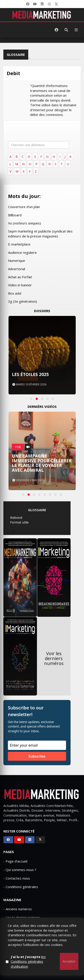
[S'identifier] (56, 30)
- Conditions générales (21, 887)
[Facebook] (28, 4)
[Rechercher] (66, 30)
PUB (18, 447)
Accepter (69, 961)
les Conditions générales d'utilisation (28, 962)
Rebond (16, 517)
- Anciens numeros (18, 909)
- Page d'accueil (15, 861)
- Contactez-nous (17, 878)
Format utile (19, 522)
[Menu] (76, 30)
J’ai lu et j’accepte (28, 962)
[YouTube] (35, 4)
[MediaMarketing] (42, 15)
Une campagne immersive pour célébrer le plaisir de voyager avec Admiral (42, 463)
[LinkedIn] (42, 4)
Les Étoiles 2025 (30, 374)
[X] (56, 4)
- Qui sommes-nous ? (20, 870)
